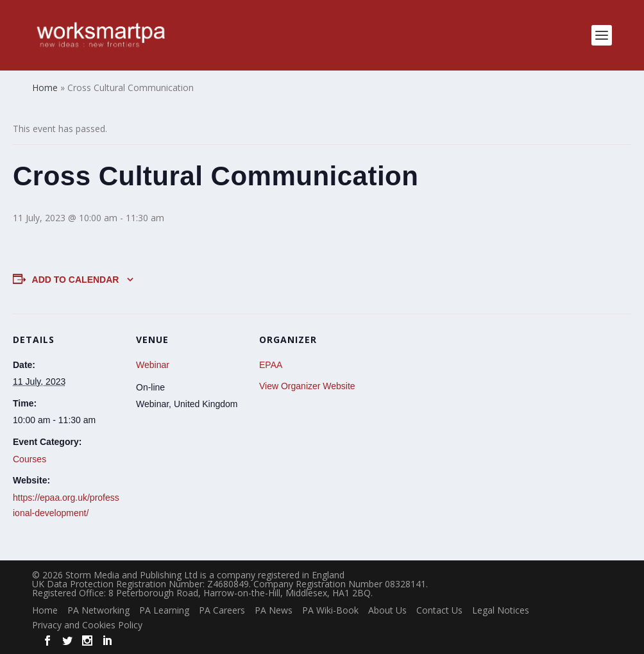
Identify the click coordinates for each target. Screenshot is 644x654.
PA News (274, 610)
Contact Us (439, 610)
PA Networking (98, 610)
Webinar (153, 365)
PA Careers (222, 610)
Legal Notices (501, 610)
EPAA (271, 365)
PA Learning (164, 610)
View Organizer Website (307, 386)
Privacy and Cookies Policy (87, 625)
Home (45, 610)
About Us (387, 610)
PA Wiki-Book (330, 610)
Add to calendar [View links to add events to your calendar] (76, 280)
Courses (30, 459)
